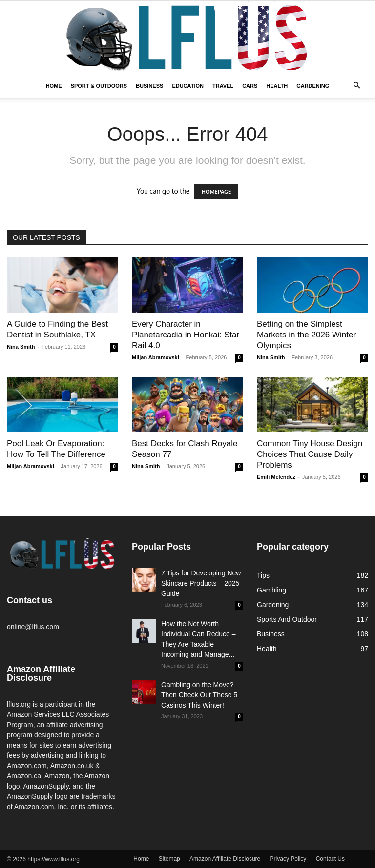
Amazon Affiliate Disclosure (225, 859)
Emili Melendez (276, 477)
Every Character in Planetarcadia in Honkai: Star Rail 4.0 (186, 335)
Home (54, 86)
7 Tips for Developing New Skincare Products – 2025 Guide (201, 583)
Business (149, 86)
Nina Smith (21, 347)
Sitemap (169, 859)
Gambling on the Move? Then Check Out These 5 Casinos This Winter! (199, 695)
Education (188, 86)
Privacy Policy (288, 859)
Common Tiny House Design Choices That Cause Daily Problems (310, 454)
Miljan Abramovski (156, 357)
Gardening (313, 86)
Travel (223, 86)
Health (277, 86)
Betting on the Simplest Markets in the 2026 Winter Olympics (306, 335)
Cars (250, 86)
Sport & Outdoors (99, 86)
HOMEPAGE (216, 192)
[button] (356, 86)
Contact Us (330, 859)
